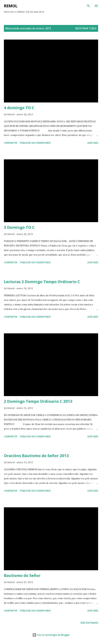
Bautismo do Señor (22, 575)
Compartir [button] (11, 143)
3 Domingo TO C (19, 227)
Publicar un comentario (35, 143)
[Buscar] (88, 6)
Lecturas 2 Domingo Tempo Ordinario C (42, 282)
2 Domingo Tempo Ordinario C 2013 (38, 401)
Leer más (93, 143)
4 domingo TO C (19, 108)
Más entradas (89, 623)
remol (11, 6)
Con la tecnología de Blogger (51, 635)
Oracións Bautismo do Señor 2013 (36, 456)
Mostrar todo (86, 28)
